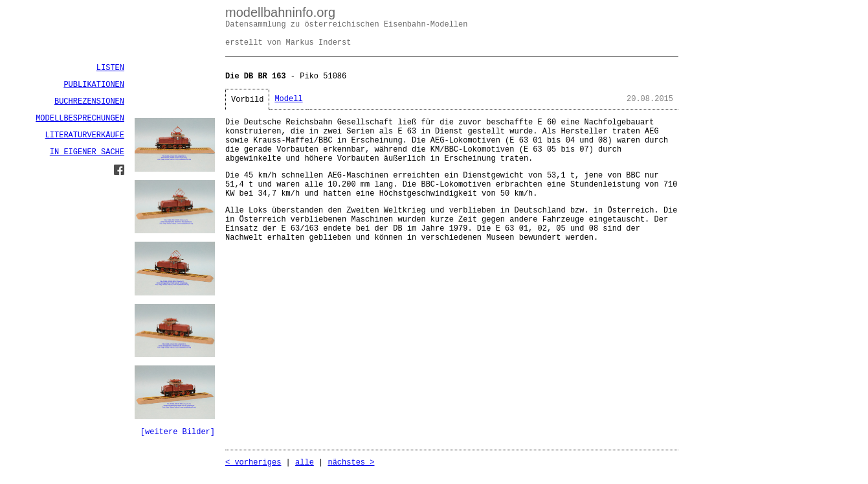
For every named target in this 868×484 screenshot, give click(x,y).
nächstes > (351, 463)
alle (305, 463)
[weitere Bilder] (178, 432)
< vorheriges (253, 463)
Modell (288, 99)
